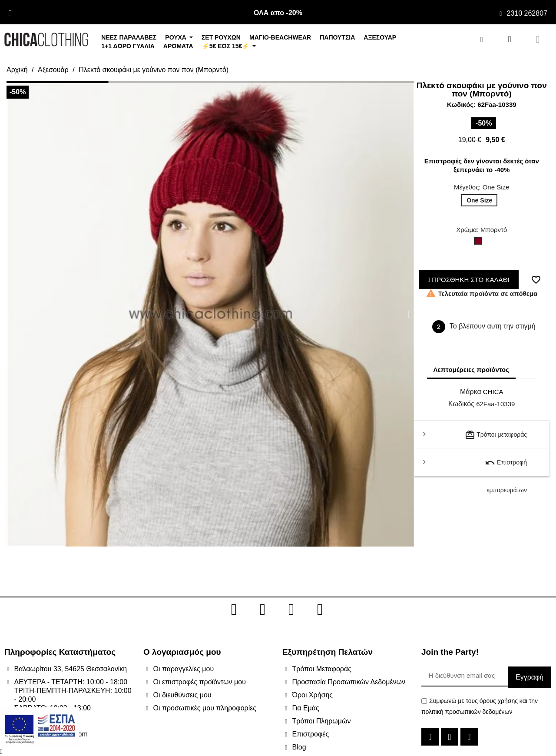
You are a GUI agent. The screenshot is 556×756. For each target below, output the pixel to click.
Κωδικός (461, 404)
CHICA (493, 392)
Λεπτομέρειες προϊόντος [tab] (472, 370)
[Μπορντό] (480, 243)
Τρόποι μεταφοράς (496, 435)
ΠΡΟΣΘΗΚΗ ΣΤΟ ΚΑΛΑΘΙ (469, 280)
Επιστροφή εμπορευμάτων (506, 467)
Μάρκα (471, 392)
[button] (13, 314)
